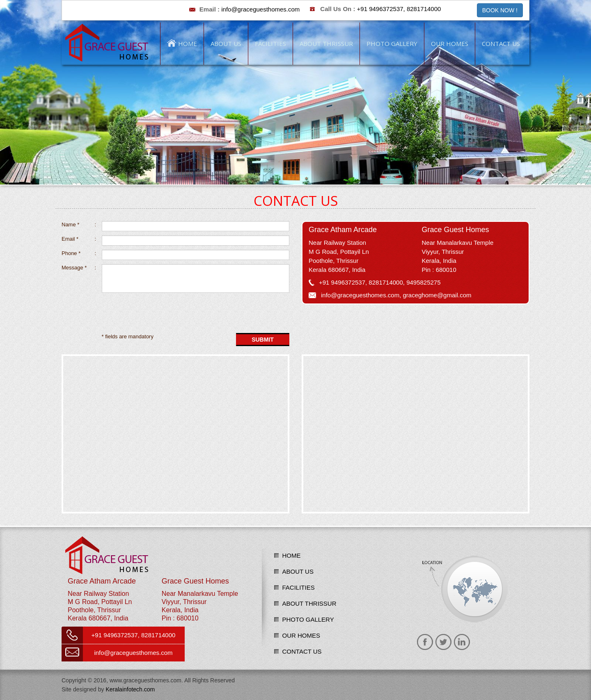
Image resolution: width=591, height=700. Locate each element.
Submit (263, 340)
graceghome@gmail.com (437, 295)
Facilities (299, 587)
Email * (79, 239)
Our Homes (301, 635)
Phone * (79, 254)
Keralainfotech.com (130, 689)
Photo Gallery (308, 619)
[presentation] (118, 313)
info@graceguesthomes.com (260, 9)
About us (298, 571)
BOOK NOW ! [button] (500, 10)
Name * (79, 225)
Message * (79, 268)
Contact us (302, 651)
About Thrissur (309, 603)
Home (292, 555)
